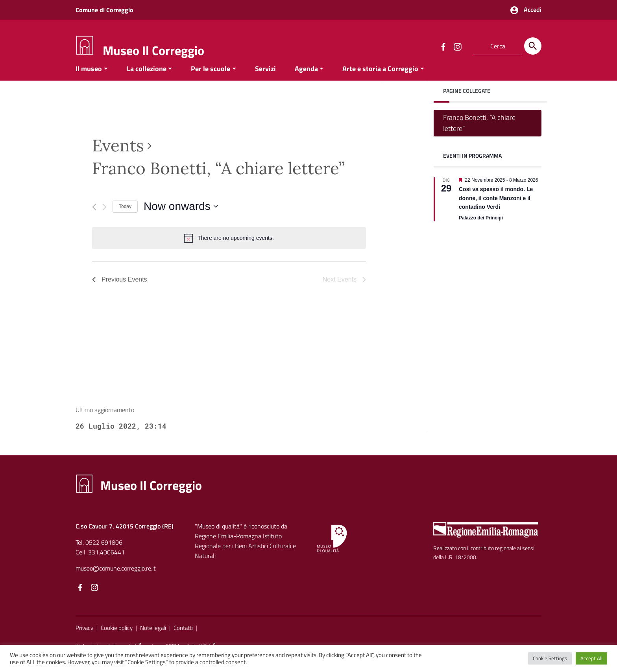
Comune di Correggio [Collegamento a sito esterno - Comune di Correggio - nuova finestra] (104, 10)
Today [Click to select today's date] (125, 214)
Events (118, 153)
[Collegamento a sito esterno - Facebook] (443, 46)
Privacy (84, 635)
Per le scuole (211, 76)
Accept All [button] (591, 658)
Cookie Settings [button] (550, 658)
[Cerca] (533, 46)
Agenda (306, 76)
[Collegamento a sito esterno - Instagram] (457, 46)
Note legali (153, 635)
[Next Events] (104, 215)
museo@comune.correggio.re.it (116, 576)
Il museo (89, 76)
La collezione (147, 76)
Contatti (183, 635)
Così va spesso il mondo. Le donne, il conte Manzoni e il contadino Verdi (496, 206)
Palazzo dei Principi (481, 226)
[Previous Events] (94, 215)
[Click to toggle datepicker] (181, 214)
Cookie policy (117, 635)
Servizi (265, 76)
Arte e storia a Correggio (380, 76)
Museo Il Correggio (153, 50)
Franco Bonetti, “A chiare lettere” (479, 130)
